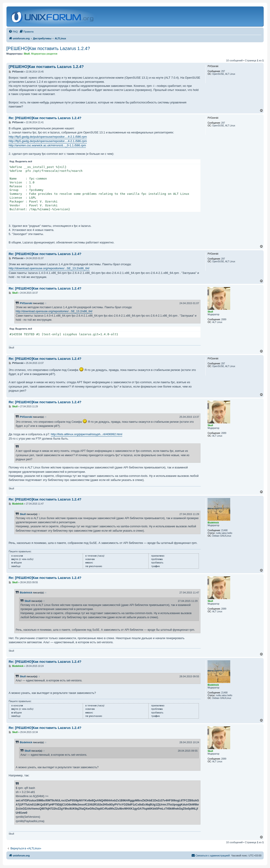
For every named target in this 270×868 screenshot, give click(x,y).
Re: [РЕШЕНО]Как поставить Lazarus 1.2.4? (45, 118)
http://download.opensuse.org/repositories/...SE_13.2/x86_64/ (49, 268)
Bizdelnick (26, 593)
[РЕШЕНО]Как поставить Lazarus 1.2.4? (48, 48)
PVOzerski (26, 303)
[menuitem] (13, 32)
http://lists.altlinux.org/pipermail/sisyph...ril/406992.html (87, 434)
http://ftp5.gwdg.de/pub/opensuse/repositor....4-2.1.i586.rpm (48, 137)
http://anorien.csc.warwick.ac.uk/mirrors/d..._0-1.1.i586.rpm (47, 145)
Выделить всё (24, 161)
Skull (23, 514)
